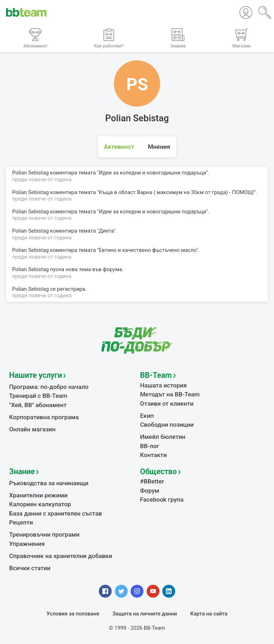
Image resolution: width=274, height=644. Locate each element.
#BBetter (152, 481)
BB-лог (150, 446)
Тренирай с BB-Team (38, 396)
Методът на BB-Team (170, 394)
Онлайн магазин (32, 429)
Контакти (154, 455)
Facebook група (162, 500)
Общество (159, 471)
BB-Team (156, 375)
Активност (119, 147)
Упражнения (27, 544)
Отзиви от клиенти (167, 404)
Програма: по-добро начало (49, 387)
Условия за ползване (73, 614)
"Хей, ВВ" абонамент (38, 405)
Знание (22, 471)
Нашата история (164, 385)
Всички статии (30, 568)
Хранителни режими (39, 495)
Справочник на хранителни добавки (61, 556)
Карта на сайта (209, 614)
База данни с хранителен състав (56, 513)
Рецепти (21, 522)
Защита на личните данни (145, 614)
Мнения (159, 147)
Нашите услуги (36, 375)
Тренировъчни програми (44, 534)
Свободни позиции (167, 425)
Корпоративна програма (44, 417)
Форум (150, 491)
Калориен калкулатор (40, 504)
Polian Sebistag (31, 289)
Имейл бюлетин (163, 437)
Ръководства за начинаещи (49, 483)
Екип (147, 416)
